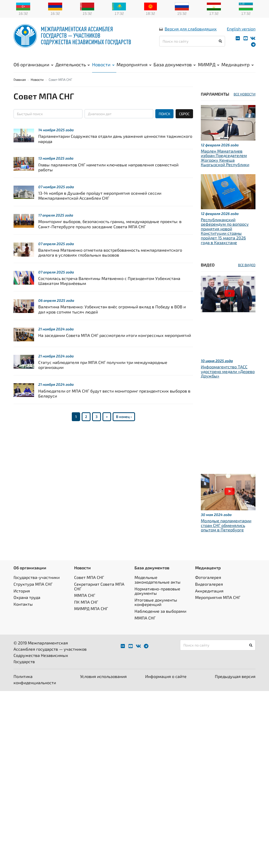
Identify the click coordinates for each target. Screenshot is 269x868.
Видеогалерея (209, 592)
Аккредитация (209, 598)
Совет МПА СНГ (89, 585)
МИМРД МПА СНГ (91, 616)
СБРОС (184, 122)
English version (241, 32)
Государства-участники (37, 585)
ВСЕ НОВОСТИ (245, 102)
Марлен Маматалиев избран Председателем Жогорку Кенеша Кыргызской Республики (225, 165)
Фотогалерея (208, 585)
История (22, 598)
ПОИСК (164, 122)
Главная (20, 87)
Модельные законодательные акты (158, 587)
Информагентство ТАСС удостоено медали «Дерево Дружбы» (228, 379)
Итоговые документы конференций (156, 610)
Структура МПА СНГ (33, 592)
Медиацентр (238, 68)
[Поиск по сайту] (192, 44)
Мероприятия (134, 68)
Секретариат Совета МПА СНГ (99, 594)
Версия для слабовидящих (191, 32)
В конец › (124, 424)
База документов (175, 68)
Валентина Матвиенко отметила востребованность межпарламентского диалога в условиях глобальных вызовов (110, 260)
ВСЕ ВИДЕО (247, 273)
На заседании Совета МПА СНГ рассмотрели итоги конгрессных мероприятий (115, 343)
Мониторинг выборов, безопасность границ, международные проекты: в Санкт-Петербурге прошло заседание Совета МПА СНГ (110, 232)
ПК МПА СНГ (86, 609)
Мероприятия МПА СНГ (218, 605)
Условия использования (103, 684)
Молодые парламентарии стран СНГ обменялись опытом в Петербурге (226, 533)
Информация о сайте (166, 684)
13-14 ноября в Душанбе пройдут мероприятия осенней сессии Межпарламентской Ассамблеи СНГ (100, 203)
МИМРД (209, 68)
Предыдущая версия (235, 684)
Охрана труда (27, 605)
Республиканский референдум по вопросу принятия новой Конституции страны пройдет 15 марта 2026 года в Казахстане (225, 239)
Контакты (23, 612)
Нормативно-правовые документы (157, 599)
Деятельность (73, 68)
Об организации (33, 68)
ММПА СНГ (85, 603)
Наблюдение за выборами (160, 619)
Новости (103, 68)
